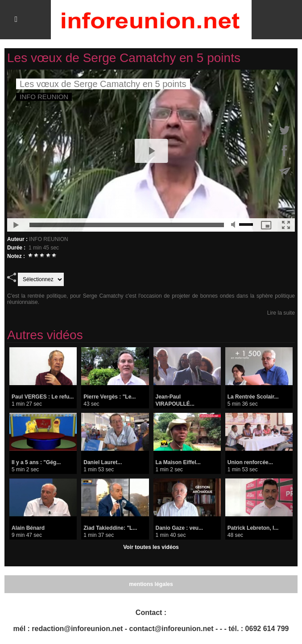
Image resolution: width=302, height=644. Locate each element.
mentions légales (151, 584)
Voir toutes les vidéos (151, 547)
